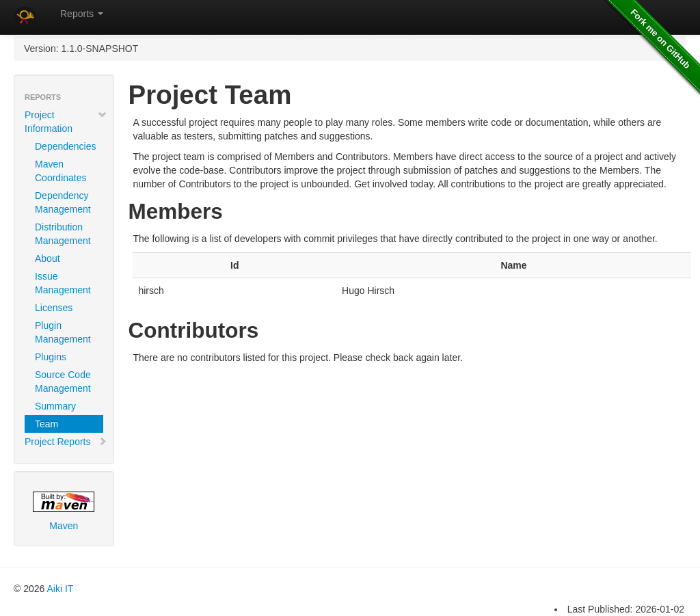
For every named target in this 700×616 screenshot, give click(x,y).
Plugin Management (63, 332)
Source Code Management (63, 381)
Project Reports (66, 442)
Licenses (54, 308)
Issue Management (63, 283)
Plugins (51, 357)
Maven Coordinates (61, 171)
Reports (82, 14)
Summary (55, 406)
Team (46, 424)
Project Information (66, 122)
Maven (64, 511)
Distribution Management (63, 234)
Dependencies (66, 146)
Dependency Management (63, 202)
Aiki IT (60, 589)
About (48, 258)
